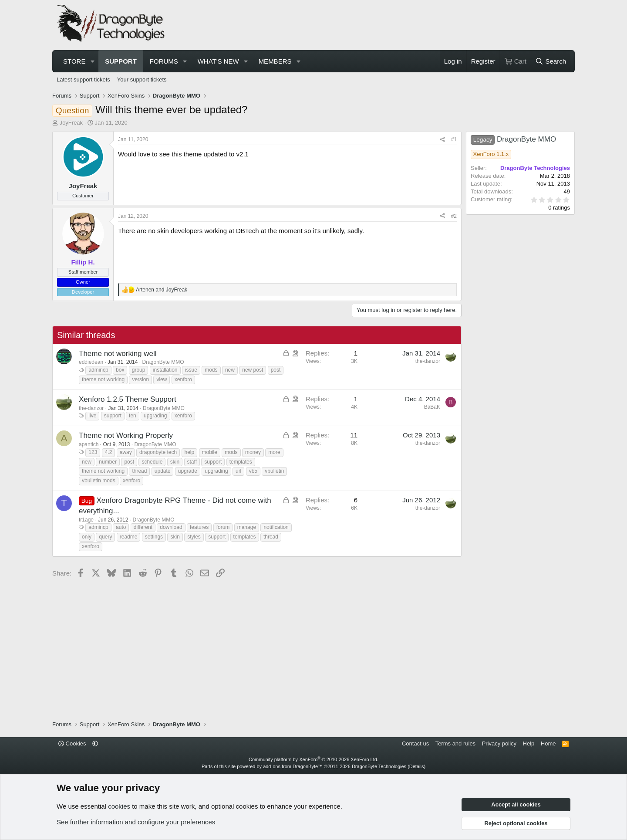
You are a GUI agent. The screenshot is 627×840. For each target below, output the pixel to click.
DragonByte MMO (163, 362)
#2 (454, 216)
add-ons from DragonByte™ (293, 766)
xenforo (183, 379)
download (171, 527)
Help (529, 743)
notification (276, 527)
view (162, 379)
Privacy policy (499, 743)
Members (275, 61)
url (238, 471)
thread (139, 471)
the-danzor (428, 361)
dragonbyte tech (158, 452)
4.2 (109, 452)
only (87, 537)
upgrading (155, 416)
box (120, 370)
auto (121, 527)
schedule (152, 462)
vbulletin (274, 471)
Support (121, 61)
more (274, 452)
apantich (89, 444)
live (92, 416)
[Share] (442, 140)
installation (165, 370)
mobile (210, 452)
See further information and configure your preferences (136, 822)
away (126, 452)
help (190, 452)
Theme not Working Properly (126, 435)
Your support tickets (142, 80)
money (253, 452)
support (113, 416)
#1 (454, 139)
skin (175, 462)
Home (548, 743)
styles (194, 537)
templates (241, 462)
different (143, 527)
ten (133, 416)
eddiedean (91, 362)
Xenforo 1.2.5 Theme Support (128, 399)
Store (74, 61)
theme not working (103, 379)
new (230, 370)
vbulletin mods (99, 481)
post (276, 370)
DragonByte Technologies (379, 766)
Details (417, 766)
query (105, 537)
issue (191, 370)
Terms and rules (455, 743)
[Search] (551, 61)
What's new (218, 61)
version (140, 379)
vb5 (253, 471)
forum (223, 527)
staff (192, 462)
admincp (98, 370)
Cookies (72, 743)
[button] (92, 61)
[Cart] (515, 61)
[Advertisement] (412, 25)
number (108, 462)
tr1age (86, 520)
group (139, 370)
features (199, 527)
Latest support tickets (83, 80)
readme (129, 537)
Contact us (415, 743)
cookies (119, 806)
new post (253, 370)
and (162, 290)
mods (211, 370)
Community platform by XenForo (313, 759)
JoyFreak (71, 123)
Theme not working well (118, 354)
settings (154, 537)
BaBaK (432, 407)
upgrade (188, 471)
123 (93, 452)
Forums (164, 61)
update (163, 471)
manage (247, 527)
